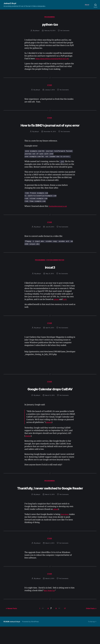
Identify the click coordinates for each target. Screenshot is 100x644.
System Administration (57, 269)
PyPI (66, 309)
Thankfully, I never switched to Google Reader (50, 501)
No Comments (65, 31)
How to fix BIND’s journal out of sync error (50, 129)
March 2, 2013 (50, 597)
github (57, 309)
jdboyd (37, 31)
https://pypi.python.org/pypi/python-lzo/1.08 (55, 59)
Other (50, 86)
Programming (50, 18)
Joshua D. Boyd (11, 4)
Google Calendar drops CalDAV (50, 399)
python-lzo (50, 24)
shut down (65, 531)
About (87, 5)
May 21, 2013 (50, 283)
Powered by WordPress (32, 639)
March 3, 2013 (50, 561)
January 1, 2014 (50, 91)
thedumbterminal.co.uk (59, 214)
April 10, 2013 (50, 337)
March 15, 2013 (50, 406)
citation (49, 433)
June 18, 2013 (50, 235)
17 (65, 626)
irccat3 (50, 276)
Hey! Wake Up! (50, 609)
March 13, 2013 (50, 512)
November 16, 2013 (50, 140)
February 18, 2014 (50, 31)
